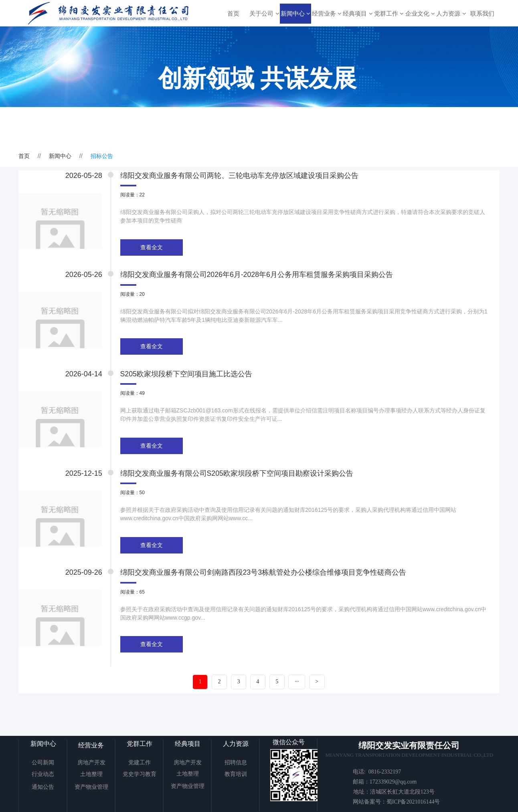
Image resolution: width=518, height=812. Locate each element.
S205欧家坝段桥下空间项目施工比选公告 (190, 378)
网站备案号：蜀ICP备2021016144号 (397, 802)
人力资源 (451, 13)
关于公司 (264, 13)
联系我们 (482, 13)
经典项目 (358, 13)
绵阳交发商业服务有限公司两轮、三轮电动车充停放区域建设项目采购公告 (243, 176)
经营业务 (327, 13)
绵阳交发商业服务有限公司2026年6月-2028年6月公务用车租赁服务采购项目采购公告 (261, 277)
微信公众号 (289, 742)
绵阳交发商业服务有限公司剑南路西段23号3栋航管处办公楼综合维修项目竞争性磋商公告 (267, 581)
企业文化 (420, 13)
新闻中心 (295, 13)
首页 (233, 13)
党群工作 (389, 13)
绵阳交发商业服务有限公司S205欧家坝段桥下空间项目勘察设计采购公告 (241, 480)
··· (298, 693)
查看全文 (155, 249)
